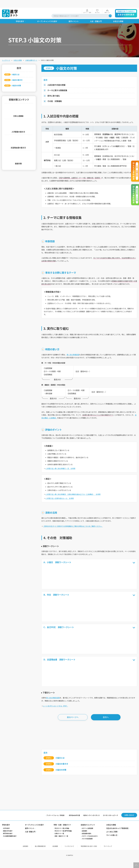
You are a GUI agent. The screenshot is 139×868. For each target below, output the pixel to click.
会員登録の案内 (86, 863)
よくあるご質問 (112, 861)
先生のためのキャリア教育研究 (117, 858)
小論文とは (60, 787)
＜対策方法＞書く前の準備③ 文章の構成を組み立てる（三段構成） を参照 (77, 517)
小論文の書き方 (62, 793)
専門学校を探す (8, 863)
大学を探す (6, 858)
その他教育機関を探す (10, 866)
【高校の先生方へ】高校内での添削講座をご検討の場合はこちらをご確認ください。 (77, 550)
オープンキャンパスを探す (34, 855)
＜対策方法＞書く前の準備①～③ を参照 (63, 489)
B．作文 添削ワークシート (90, 621)
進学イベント (30, 858)
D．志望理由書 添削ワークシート (90, 687)
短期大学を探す (8, 861)
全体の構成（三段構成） (76, 435)
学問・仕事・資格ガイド (62, 855)
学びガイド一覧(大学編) (62, 858)
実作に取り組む (54, 88)
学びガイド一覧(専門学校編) (63, 861)
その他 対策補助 (55, 93)
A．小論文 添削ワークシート (90, 588)
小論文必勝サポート (31, 53)
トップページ (6, 53)
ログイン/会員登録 (87, 858)
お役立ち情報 (18, 53)
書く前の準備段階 (77, 369)
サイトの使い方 (112, 865)
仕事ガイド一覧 (59, 863)
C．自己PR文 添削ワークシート (90, 654)
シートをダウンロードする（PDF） (58, 735)
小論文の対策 (61, 799)
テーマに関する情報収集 (57, 83)
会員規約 (84, 861)
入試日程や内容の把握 (56, 77)
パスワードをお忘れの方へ (90, 866)
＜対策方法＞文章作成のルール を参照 (62, 521)
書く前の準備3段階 (55, 726)
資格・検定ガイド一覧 (61, 866)
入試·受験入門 (30, 861)
